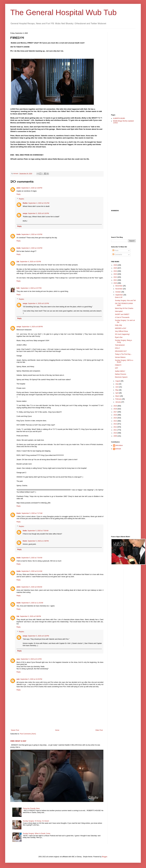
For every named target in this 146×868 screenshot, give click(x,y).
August (118, 381)
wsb (18, 679)
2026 (116, 265)
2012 (116, 427)
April (117, 393)
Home (57, 730)
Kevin (19, 513)
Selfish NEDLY (120, 371)
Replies (21, 199)
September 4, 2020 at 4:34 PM (32, 248)
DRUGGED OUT (121, 351)
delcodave (119, 445)
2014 (116, 421)
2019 (116, 406)
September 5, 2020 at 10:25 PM (31, 679)
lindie (19, 234)
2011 (116, 430)
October (118, 292)
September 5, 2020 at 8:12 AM (32, 571)
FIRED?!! (118, 365)
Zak (18, 262)
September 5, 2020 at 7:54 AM (32, 558)
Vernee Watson (120, 357)
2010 (116, 433)
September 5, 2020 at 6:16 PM (39, 213)
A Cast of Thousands (122, 317)
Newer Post (15, 730)
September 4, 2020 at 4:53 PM (30, 262)
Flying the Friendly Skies (31, 808)
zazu (18, 659)
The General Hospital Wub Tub (64, 12)
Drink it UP (119, 297)
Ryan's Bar (119, 337)
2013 (116, 424)
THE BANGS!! (120, 345)
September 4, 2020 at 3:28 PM (32, 188)
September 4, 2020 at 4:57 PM (31, 288)
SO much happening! (122, 334)
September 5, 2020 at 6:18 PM (39, 636)
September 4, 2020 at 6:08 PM (32, 327)
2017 (116, 412)
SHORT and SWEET (122, 314)
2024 (116, 271)
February (119, 399)
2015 (116, 418)
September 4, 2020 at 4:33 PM (32, 234)
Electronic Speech (121, 377)
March (118, 396)
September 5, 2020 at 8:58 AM (32, 587)
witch (19, 188)
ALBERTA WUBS (119, 118)
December (119, 286)
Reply (19, 194)
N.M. (18, 288)
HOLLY (117, 348)
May (117, 390)
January (118, 402)
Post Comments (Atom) (28, 734)
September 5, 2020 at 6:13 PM (31, 659)
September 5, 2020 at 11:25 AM (32, 603)
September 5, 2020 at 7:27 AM (32, 513)
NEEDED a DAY (121, 328)
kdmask (118, 449)
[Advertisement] (121, 71)
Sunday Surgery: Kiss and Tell (125, 300)
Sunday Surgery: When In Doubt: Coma (36, 833)
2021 (116, 280)
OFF (117, 368)
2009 (116, 436)
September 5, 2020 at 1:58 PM (38, 541)
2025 (116, 268)
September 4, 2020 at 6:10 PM (39, 303)
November (119, 289)
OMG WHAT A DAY (18, 741)
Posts (115, 251)
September (119, 295)
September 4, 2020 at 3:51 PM (39, 203)
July (117, 384)
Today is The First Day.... (124, 354)
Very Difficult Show (121, 331)
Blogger (105, 857)
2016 (116, 415)
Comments (117, 255)
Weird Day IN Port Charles (124, 308)
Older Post (99, 730)
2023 (116, 274)
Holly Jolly (118, 325)
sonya (25, 213)
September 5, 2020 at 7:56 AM (38, 531)
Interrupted (119, 311)
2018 (116, 409)
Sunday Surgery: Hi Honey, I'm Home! (36, 821)
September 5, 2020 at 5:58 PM (30, 616)
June (117, 387)
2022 (116, 277)
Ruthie (25, 203)
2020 (116, 283)
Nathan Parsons (121, 374)
